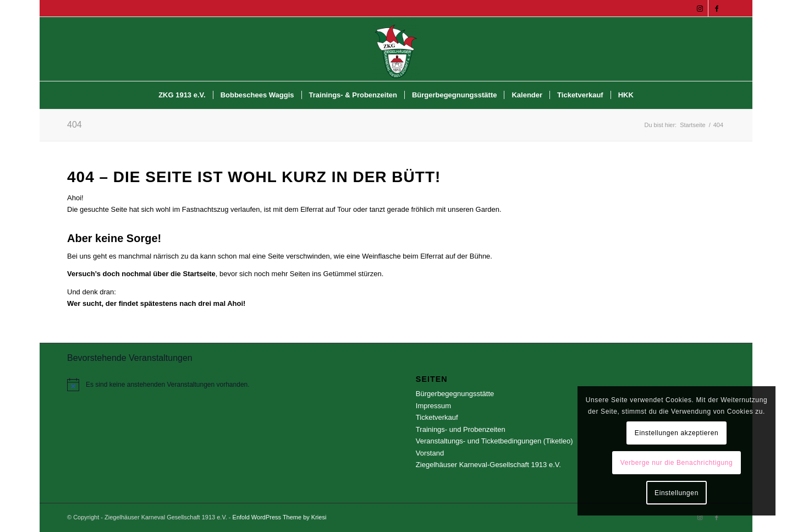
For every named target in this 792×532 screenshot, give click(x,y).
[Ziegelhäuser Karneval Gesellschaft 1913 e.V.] (396, 49)
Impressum (433, 406)
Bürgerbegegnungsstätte (455, 394)
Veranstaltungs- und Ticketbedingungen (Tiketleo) (494, 441)
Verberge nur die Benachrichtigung (677, 463)
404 (75, 125)
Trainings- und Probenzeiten (461, 429)
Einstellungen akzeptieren (676, 433)
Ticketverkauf (437, 417)
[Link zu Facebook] (717, 8)
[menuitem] (182, 95)
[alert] (222, 385)
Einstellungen (676, 493)
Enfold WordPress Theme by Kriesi (280, 517)
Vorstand (430, 453)
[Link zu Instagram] (700, 8)
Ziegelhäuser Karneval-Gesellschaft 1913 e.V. (488, 465)
